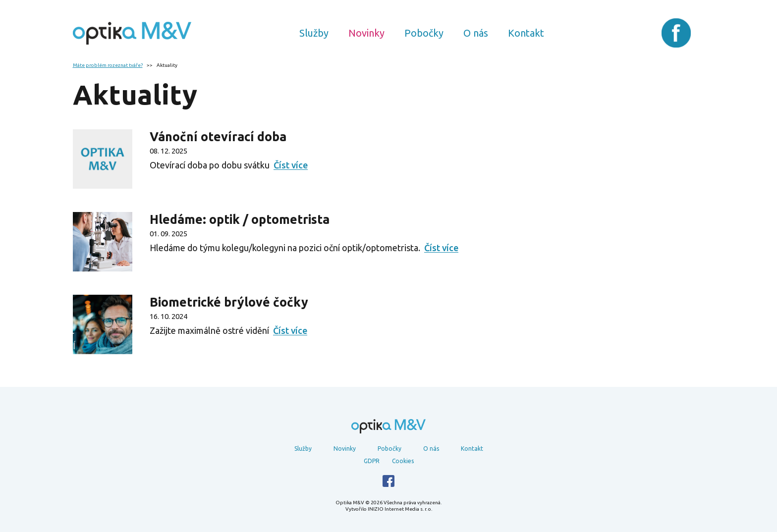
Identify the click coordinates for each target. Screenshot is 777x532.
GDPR (372, 461)
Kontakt (526, 33)
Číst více (291, 165)
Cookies (403, 461)
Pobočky (424, 33)
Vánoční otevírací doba (218, 137)
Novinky (366, 33)
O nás (476, 33)
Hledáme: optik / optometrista (240, 219)
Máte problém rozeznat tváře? (108, 65)
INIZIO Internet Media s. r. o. (400, 509)
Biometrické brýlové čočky (229, 302)
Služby (314, 33)
